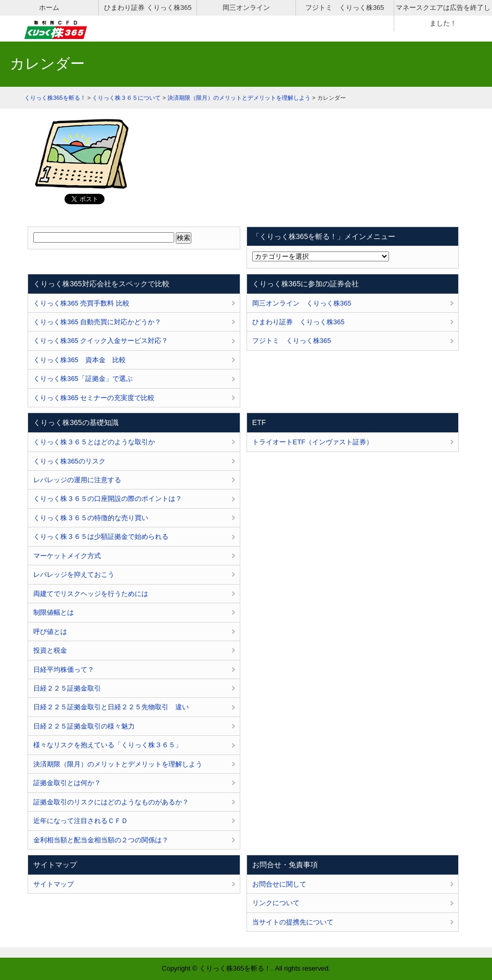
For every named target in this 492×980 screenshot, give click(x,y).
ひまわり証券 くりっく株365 (148, 8)
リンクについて (276, 903)
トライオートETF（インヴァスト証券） (313, 442)
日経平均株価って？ (64, 670)
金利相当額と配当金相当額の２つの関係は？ (101, 840)
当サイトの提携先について (293, 922)
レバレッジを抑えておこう (74, 574)
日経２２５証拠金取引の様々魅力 (84, 726)
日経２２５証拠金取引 (67, 688)
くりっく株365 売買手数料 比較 (81, 303)
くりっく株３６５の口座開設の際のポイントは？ (108, 499)
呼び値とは (50, 632)
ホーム (49, 8)
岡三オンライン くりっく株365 (302, 303)
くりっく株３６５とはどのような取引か (94, 442)
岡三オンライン (246, 8)
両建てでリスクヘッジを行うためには (91, 594)
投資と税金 (50, 650)
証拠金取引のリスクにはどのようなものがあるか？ (111, 802)
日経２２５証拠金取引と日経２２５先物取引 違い (111, 707)
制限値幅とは (54, 612)
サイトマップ (54, 884)
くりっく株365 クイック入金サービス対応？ (101, 341)
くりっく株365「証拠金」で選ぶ (83, 379)
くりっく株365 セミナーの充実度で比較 (94, 398)
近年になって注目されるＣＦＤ (81, 821)
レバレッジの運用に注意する (77, 480)
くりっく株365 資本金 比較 (79, 360)
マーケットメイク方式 (67, 556)
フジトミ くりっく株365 (345, 8)
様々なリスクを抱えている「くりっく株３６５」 (108, 745)
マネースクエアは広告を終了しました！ (443, 15)
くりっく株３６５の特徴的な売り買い (91, 518)
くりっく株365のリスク (69, 461)
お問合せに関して (279, 884)
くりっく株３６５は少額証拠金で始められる (101, 537)
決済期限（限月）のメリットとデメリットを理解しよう (118, 764)
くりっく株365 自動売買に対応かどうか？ (97, 322)
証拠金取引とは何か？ (67, 783)
